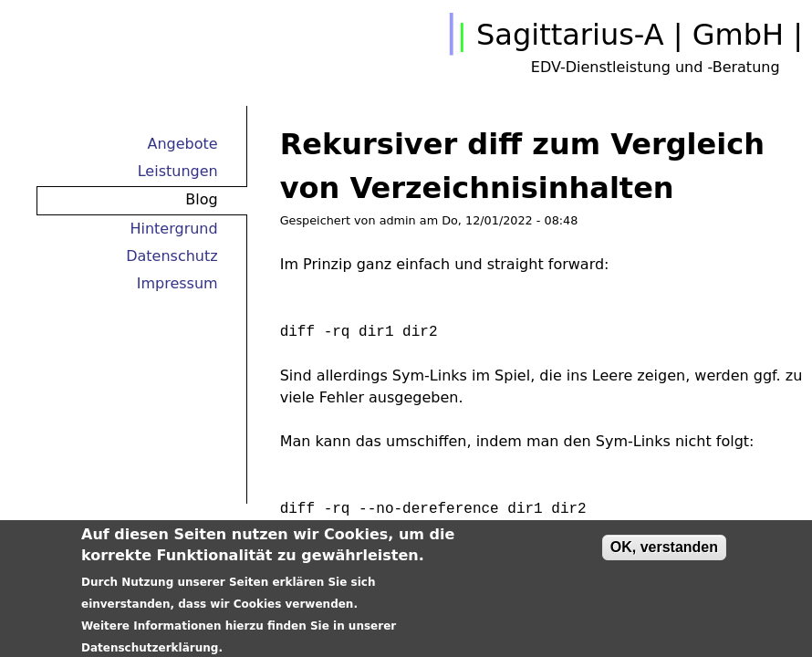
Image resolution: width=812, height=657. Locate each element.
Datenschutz (172, 256)
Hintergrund (173, 229)
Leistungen (178, 171)
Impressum (177, 283)
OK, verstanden (664, 556)
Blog (201, 199)
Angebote (183, 144)
